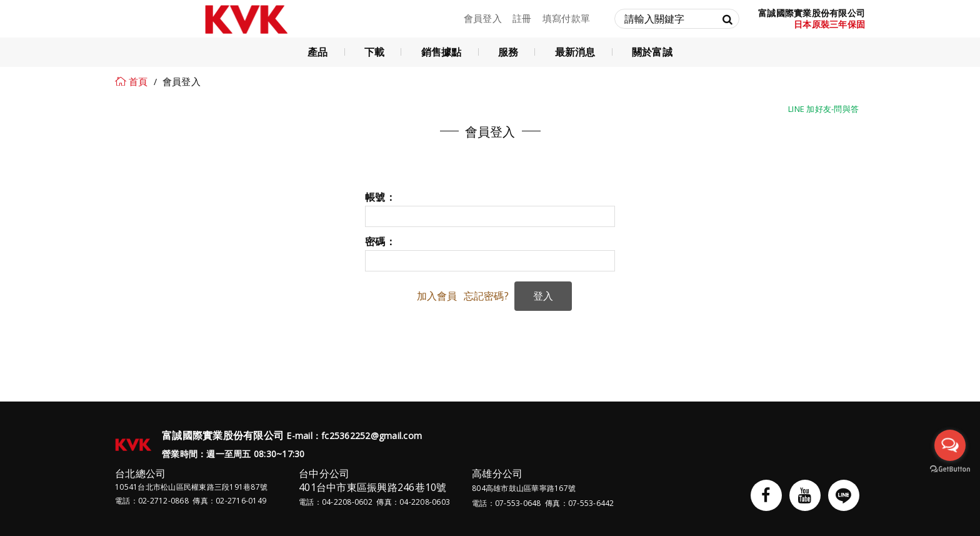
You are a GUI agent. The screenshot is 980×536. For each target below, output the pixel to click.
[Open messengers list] (950, 445)
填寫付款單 (566, 18)
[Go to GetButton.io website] (950, 469)
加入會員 (437, 296)
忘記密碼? (486, 296)
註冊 (522, 18)
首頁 (138, 81)
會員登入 (483, 18)
